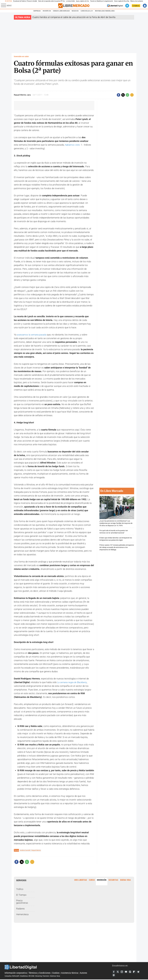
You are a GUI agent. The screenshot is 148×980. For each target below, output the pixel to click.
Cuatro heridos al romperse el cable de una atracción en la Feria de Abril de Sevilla (74, 17)
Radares (20, 908)
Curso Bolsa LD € (87, 11)
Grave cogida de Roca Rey (122, 1)
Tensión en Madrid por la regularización (102, 1)
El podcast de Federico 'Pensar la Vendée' (25, 1)
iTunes (114, 976)
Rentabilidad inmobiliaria (105, 11)
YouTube (127, 972)
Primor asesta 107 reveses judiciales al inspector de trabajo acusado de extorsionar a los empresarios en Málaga (117, 547)
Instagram (123, 972)
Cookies (56, 973)
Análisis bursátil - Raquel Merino (31, 850)
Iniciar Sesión (145, 6)
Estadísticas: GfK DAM (27, 976)
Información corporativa (16, 973)
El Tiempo (21, 895)
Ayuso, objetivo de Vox (82, 1)
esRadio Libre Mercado (61, 11)
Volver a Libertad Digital (115, 6)
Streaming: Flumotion (42, 976)
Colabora (136, 6)
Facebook (114, 972)
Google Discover (131, 972)
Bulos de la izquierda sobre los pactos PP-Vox (52, 1)
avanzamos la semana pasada (33, 335)
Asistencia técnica (70, 973)
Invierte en (47, 11)
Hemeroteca (22, 914)
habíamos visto (73, 145)
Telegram (140, 972)
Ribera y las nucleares (137, 1)
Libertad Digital (58, 967)
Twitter (118, 972)
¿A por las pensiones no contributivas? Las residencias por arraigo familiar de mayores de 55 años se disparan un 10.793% (117, 511)
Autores (83, 973)
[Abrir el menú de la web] (29, 6)
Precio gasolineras (22, 902)
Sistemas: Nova (55, 976)
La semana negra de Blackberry (73, 682)
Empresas (37, 11)
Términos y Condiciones (39, 973)
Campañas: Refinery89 (12, 976)
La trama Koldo (70, 1)
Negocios (75, 11)
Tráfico (20, 889)
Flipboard (136, 972)
